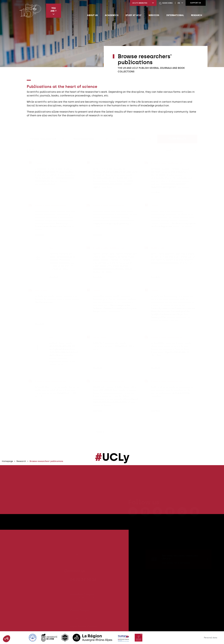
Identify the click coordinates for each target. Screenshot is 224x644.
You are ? (53, 11)
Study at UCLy (133, 15)
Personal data (211, 638)
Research (197, 15)
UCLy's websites (143, 3)
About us (92, 15)
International (175, 15)
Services (154, 15)
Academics (112, 15)
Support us (196, 3)
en (180, 3)
